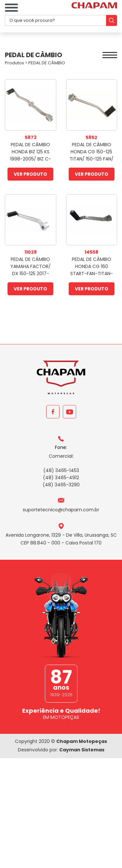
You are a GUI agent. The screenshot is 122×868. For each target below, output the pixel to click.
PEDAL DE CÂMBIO (47, 63)
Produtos (14, 63)
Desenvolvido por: (61, 750)
